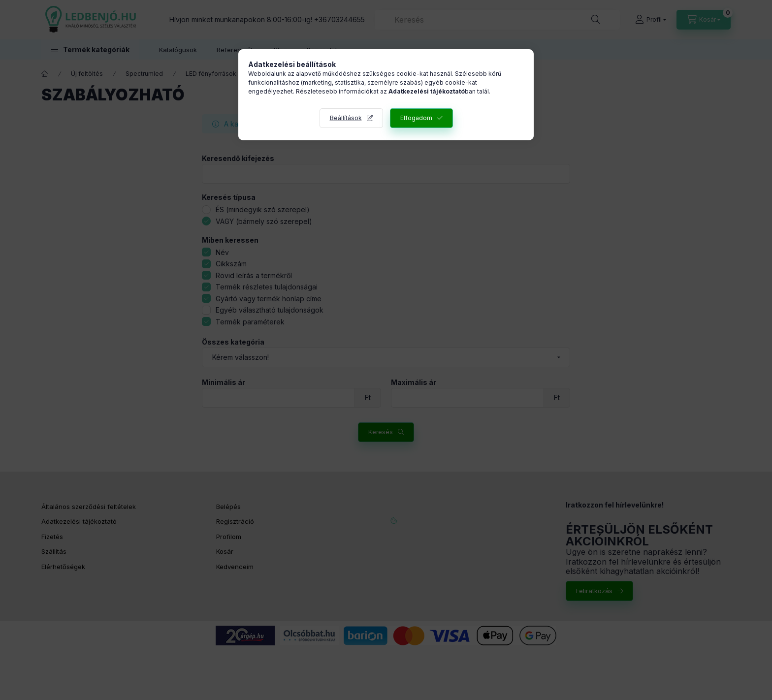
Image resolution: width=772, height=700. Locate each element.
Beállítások (346, 118)
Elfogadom (416, 118)
